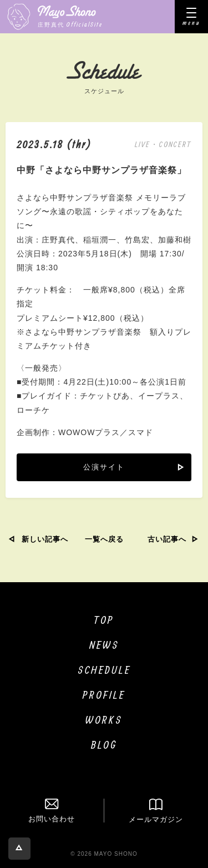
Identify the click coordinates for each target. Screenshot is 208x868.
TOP (104, 620)
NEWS (104, 645)
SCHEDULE (104, 670)
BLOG (104, 745)
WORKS (104, 720)
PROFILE (104, 695)
